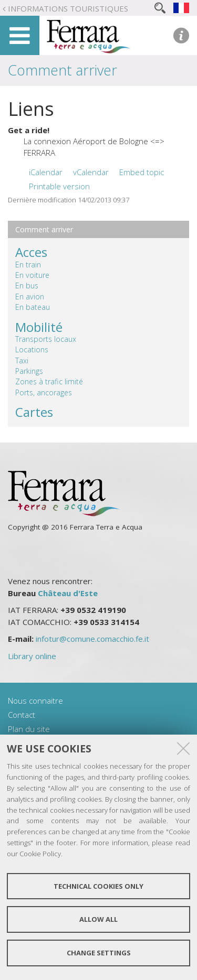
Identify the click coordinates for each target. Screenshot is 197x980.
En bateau (33, 307)
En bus (27, 286)
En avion (30, 297)
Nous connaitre (35, 701)
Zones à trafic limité (49, 381)
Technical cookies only (98, 886)
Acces (31, 252)
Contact (22, 715)
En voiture (32, 275)
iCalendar (46, 172)
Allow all (98, 919)
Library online (32, 656)
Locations (32, 349)
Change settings (99, 953)
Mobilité (39, 327)
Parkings (29, 371)
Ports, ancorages (44, 392)
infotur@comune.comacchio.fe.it (92, 639)
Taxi (22, 360)
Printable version (59, 186)
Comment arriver (63, 70)
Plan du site (29, 729)
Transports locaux (46, 339)
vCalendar (91, 172)
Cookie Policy (40, 854)
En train (28, 265)
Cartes (34, 412)
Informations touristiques (68, 8)
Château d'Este (68, 593)
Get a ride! (29, 130)
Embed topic (142, 172)
